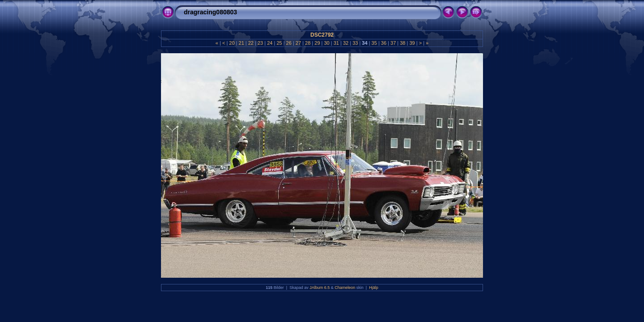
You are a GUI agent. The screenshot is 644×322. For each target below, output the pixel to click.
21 (241, 43)
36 (384, 43)
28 (308, 43)
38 (402, 43)
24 (270, 43)
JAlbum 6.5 (320, 288)
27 (298, 43)
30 (326, 43)
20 (232, 43)
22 (251, 43)
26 (289, 43)
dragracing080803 (210, 12)
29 (317, 43)
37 (393, 43)
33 (355, 43)
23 (260, 43)
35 (374, 43)
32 (346, 43)
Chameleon (345, 288)
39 (412, 43)
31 (336, 43)
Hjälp (374, 288)
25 (279, 43)
